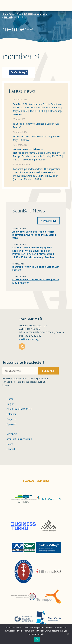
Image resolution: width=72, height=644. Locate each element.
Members (12, 434)
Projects (11, 419)
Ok (37, 639)
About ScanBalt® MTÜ (21, 14)
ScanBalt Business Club (19, 439)
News (10, 444)
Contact (8, 17)
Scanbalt (61, 15)
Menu (8, 6)
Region (10, 404)
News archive (49, 221)
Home (5, 14)
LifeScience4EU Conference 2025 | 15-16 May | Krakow (36, 138)
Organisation (41, 14)
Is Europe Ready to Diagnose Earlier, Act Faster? (36, 125)
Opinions (11, 424)
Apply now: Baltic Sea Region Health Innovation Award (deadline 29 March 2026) (34, 235)
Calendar (11, 414)
